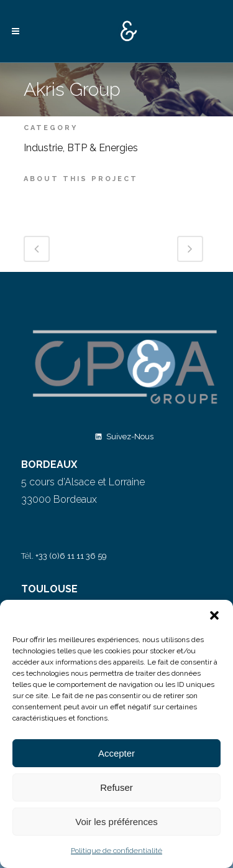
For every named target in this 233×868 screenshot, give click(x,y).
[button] (214, 615)
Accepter (116, 753)
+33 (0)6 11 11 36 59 (71, 556)
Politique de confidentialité (116, 851)
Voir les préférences (116, 822)
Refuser (116, 787)
